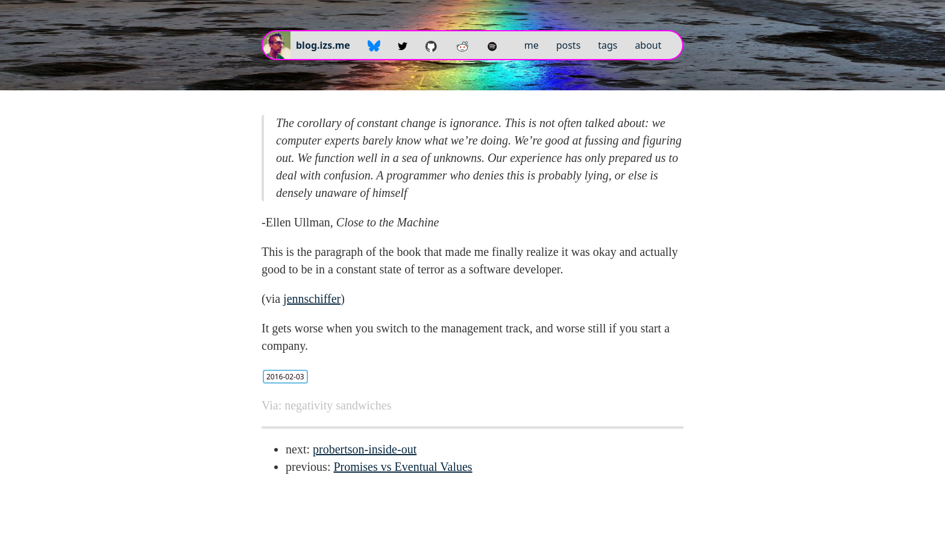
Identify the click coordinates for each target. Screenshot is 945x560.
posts (569, 45)
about (648, 45)
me (532, 45)
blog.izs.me (323, 45)
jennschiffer (312, 299)
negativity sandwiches (338, 405)
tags (607, 45)
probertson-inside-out (365, 449)
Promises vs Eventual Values (403, 467)
